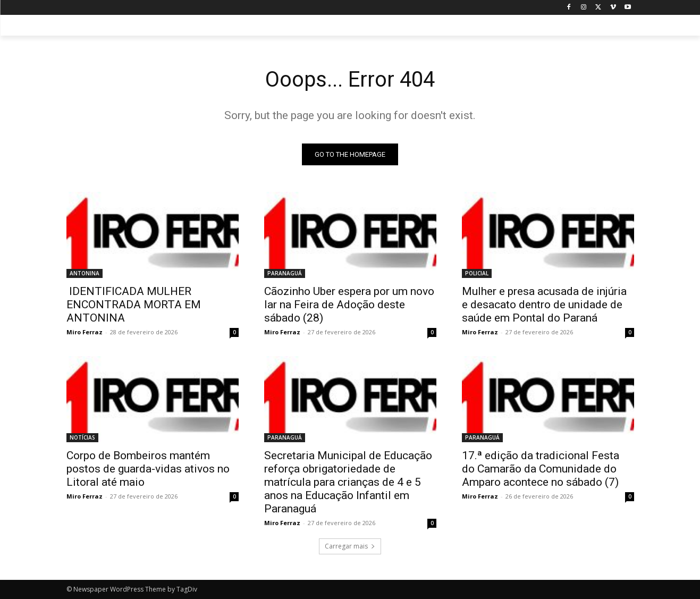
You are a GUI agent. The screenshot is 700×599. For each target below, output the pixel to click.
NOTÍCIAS (82, 437)
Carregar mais (350, 546)
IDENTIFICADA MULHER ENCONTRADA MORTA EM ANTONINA (134, 305)
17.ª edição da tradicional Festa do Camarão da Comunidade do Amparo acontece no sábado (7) (541, 469)
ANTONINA (85, 273)
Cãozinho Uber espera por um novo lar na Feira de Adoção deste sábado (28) (349, 305)
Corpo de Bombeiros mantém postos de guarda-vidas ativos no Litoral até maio (148, 469)
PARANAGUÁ (285, 273)
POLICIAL (477, 273)
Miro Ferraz (85, 332)
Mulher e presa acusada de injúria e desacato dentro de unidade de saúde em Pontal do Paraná (544, 305)
